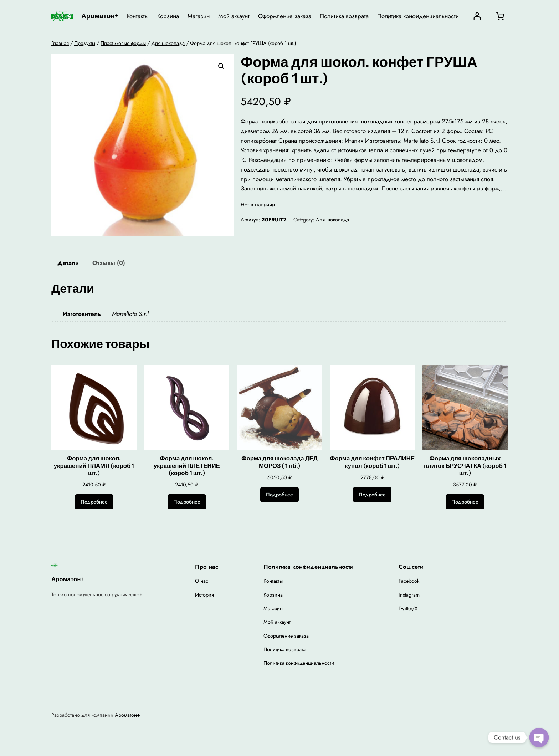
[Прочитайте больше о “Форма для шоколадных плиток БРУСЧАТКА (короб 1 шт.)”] (465, 502)
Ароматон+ (100, 16)
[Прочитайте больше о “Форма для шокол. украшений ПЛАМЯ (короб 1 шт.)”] (94, 502)
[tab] (68, 263)
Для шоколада (168, 43)
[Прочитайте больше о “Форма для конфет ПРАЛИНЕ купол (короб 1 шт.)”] (372, 495)
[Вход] (477, 16)
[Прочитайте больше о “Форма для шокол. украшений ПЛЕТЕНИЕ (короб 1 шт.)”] (187, 502)
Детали (68, 263)
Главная (60, 43)
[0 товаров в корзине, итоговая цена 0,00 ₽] (500, 16)
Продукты (85, 43)
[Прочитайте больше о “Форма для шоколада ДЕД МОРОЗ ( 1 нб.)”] (279, 495)
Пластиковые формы (123, 43)
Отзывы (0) (109, 263)
